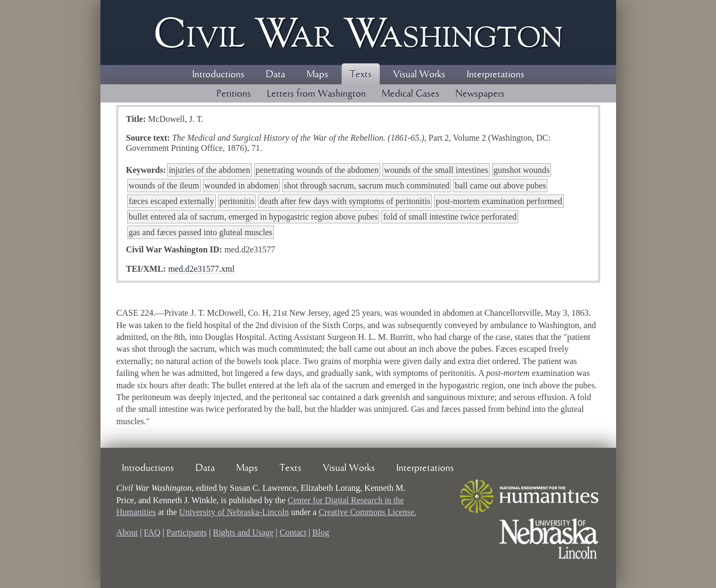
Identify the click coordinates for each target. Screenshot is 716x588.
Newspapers (480, 94)
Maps (317, 75)
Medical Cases (411, 94)
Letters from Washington (316, 94)
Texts (361, 75)
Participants (187, 532)
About (127, 532)
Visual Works (419, 75)
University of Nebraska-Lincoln (234, 512)
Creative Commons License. (367, 512)
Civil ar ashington (358, 32)
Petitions (234, 94)
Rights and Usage (243, 532)
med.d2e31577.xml (201, 269)
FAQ (152, 532)
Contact (293, 532)
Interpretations (496, 75)
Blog (321, 532)
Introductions (218, 75)
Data (276, 75)
